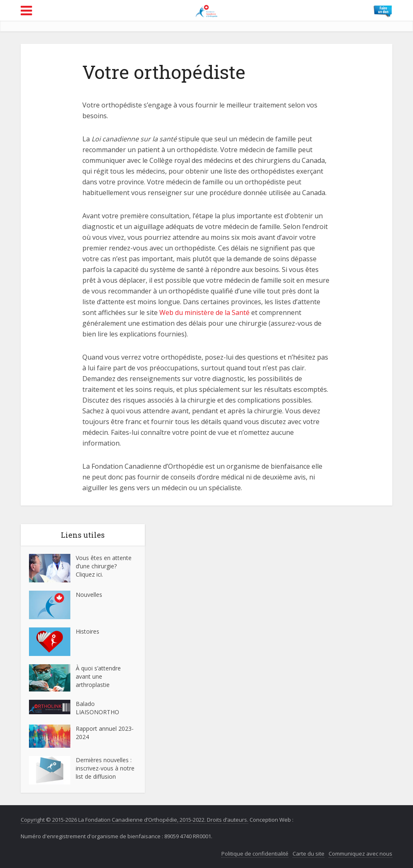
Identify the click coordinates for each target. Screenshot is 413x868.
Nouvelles (89, 595)
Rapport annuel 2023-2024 (105, 733)
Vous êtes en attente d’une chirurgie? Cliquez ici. (104, 566)
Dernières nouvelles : (104, 760)
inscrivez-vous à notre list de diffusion (105, 772)
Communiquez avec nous (360, 854)
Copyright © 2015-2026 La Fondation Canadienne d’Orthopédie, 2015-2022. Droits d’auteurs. (134, 820)
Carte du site (309, 854)
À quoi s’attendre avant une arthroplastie (98, 676)
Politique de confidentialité (255, 854)
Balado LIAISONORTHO (97, 708)
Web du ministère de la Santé (204, 312)
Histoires (88, 631)
